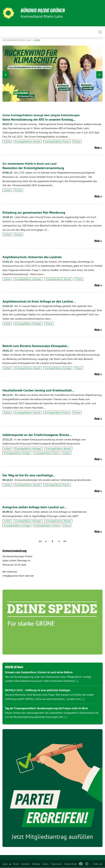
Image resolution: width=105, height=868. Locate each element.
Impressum (57, 864)
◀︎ (6, 74)
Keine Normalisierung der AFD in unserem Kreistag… (39, 119)
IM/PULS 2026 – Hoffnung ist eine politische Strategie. (38, 690)
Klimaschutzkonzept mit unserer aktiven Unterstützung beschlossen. (47, 480)
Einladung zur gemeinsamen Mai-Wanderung (34, 212)
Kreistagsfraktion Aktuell (28, 141)
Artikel (7, 141)
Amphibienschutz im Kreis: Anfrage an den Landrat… (39, 301)
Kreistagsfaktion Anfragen (28, 279)
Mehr (97, 148)
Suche (46, 864)
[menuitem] (16, 864)
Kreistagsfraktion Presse (57, 141)
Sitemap (36, 864)
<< (40, 541)
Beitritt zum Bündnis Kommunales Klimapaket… (36, 346)
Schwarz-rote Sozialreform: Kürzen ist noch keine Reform (39, 672)
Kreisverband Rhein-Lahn (17, 40)
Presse (77, 141)
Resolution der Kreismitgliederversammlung (33, 168)
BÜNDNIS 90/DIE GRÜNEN (43, 11)
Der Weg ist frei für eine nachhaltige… (29, 475)
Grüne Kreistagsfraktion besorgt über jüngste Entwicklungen (41, 115)
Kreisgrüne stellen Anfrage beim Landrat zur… (35, 507)
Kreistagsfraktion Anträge (58, 368)
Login (5, 864)
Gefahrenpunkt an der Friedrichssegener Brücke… (37, 435)
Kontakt (25, 864)
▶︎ (99, 74)
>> (65, 541)
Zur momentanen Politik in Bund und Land (29, 164)
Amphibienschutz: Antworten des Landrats (32, 257)
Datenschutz (71, 864)
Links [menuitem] (96, 864)
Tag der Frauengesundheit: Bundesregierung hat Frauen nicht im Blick (46, 708)
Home (16, 864)
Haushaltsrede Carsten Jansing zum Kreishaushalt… (38, 390)
